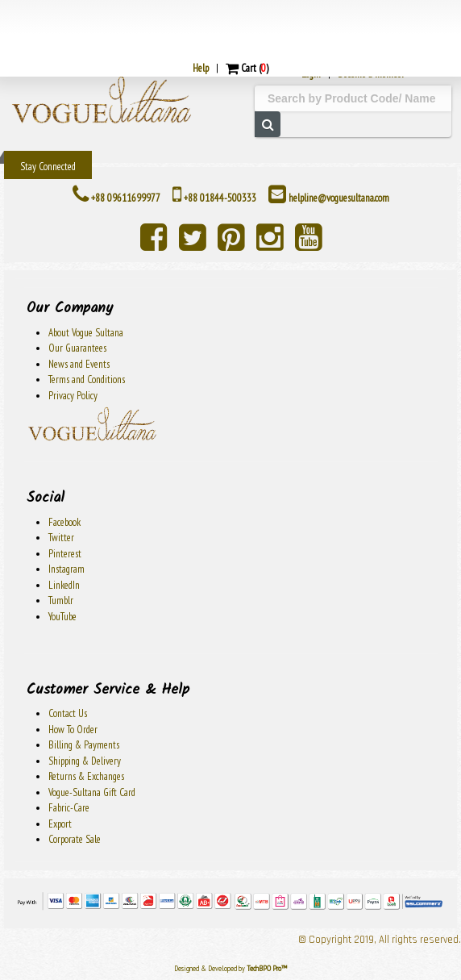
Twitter (61, 538)
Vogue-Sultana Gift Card (92, 792)
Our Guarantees (77, 348)
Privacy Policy (73, 396)
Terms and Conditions (87, 379)
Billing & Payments (84, 745)
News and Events (79, 364)
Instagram (66, 569)
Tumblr (61, 601)
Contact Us (68, 713)
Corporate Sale (75, 839)
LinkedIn (64, 585)
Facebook (64, 522)
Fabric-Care (69, 808)
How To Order (73, 730)
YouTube (62, 617)
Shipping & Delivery (85, 761)
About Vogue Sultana (86, 333)
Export (60, 824)
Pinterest (65, 554)
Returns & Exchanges (86, 776)
